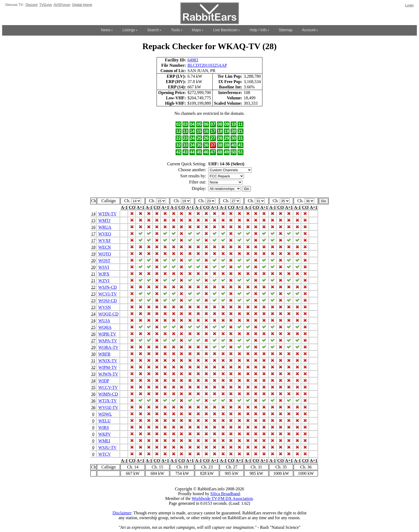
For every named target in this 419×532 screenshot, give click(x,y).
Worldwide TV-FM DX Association (222, 498)
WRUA (105, 227)
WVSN (105, 307)
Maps (196, 30)
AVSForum (62, 5)
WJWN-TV (108, 374)
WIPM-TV (108, 367)
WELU (104, 421)
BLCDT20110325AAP (207, 65)
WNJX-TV (108, 361)
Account (309, 30)
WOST (104, 261)
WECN (105, 247)
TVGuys (46, 5)
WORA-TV (108, 347)
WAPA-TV (108, 341)
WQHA (105, 327)
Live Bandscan (225, 30)
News (106, 30)
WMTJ (104, 220)
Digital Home (82, 5)
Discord (32, 5)
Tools (175, 30)
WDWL (105, 414)
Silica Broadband (225, 494)
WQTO (105, 254)
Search (153, 30)
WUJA (104, 321)
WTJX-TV (108, 401)
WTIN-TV (107, 214)
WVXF (105, 240)
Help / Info (258, 30)
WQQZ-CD (108, 314)
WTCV (105, 454)
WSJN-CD (108, 287)
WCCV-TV (108, 387)
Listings (129, 30)
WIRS (104, 427)
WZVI (104, 281)
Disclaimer (122, 513)
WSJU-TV (107, 447)
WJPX (104, 274)
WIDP (104, 381)
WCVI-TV (108, 294)
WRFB (104, 354)
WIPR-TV (107, 334)
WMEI (104, 441)
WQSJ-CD (108, 301)
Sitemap (286, 30)
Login (409, 5)
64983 (193, 60)
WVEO (105, 234)
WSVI (104, 267)
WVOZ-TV (108, 407)
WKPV (105, 434)
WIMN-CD (108, 394)
